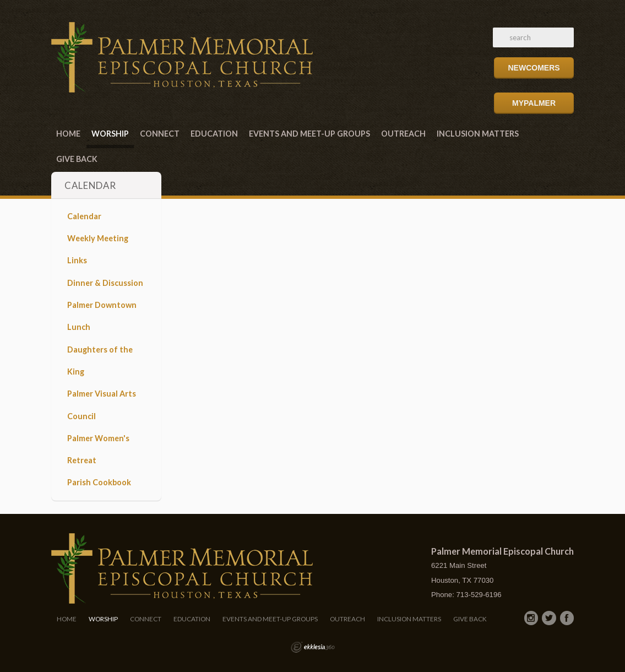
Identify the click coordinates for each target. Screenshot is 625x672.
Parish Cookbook (99, 482)
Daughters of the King (100, 361)
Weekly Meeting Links (98, 249)
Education (214, 134)
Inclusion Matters (478, 134)
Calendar (84, 216)
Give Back (77, 159)
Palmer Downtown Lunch (102, 316)
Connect (160, 134)
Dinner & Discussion (105, 283)
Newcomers (534, 68)
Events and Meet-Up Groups (309, 134)
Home (68, 134)
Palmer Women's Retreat (98, 449)
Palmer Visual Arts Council (102, 405)
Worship (110, 134)
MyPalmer (534, 103)
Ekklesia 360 (313, 647)
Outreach (403, 134)
